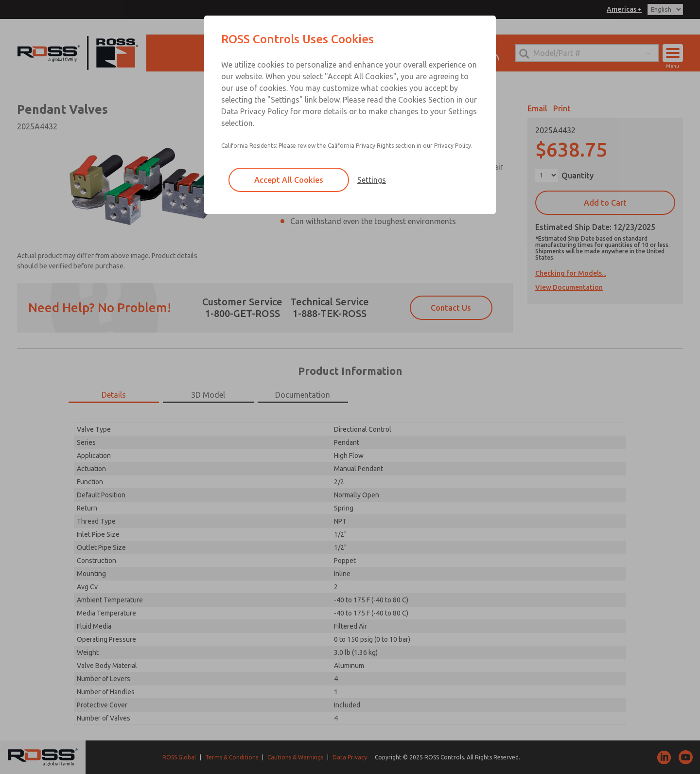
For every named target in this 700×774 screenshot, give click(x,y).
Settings (372, 180)
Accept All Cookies (289, 180)
